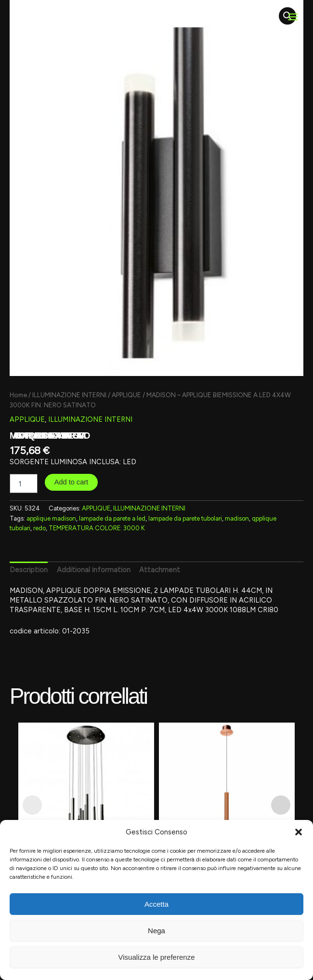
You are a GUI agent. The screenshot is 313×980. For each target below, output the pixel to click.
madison (237, 518)
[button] (299, 832)
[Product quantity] (24, 483)
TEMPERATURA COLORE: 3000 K (97, 528)
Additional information (94, 570)
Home (18, 395)
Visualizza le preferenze (157, 957)
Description (29, 570)
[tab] (29, 570)
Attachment (160, 570)
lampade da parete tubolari (185, 518)
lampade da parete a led (112, 518)
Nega (156, 931)
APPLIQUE (126, 395)
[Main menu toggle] (293, 17)
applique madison (51, 518)
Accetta (156, 904)
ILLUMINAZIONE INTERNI (69, 395)
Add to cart (72, 482)
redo (39, 528)
